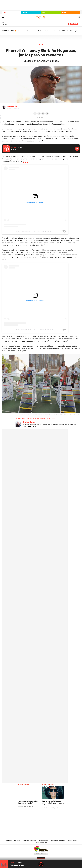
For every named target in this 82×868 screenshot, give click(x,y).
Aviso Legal (8, 840)
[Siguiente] (79, 31)
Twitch (49, 816)
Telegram (47, 113)
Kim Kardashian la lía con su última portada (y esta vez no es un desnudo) (53, 803)
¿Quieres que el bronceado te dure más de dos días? (28, 802)
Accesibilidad (17, 840)
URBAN (64, 13)
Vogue (25, 161)
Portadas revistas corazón (27, 31)
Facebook (35, 113)
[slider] (41, 860)
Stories (53, 816)
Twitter (39, 113)
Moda (41, 44)
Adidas (43, 418)
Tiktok (33, 816)
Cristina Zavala (12, 106)
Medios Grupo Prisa (41, 854)
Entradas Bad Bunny (45, 31)
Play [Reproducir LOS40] (41, 864)
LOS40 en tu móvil (72, 840)
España (4, 24)
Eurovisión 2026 (60, 31)
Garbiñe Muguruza (33, 418)
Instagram (29, 816)
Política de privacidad (30, 840)
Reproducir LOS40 (77, 149)
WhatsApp (43, 113)
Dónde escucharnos (41, 842)
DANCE (44, 13)
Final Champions (73, 31)
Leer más (31, 426)
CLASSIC (25, 13)
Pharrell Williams (20, 418)
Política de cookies (43, 840)
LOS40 (5, 13)
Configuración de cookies (58, 840)
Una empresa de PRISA (41, 849)
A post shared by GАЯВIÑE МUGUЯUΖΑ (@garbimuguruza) (35, 231)
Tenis (48, 418)
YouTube (37, 816)
